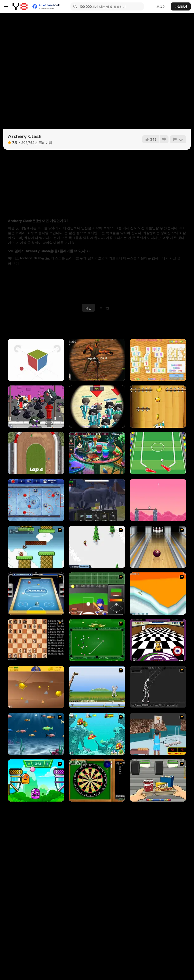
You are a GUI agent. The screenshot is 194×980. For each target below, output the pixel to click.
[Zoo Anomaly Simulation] (97, 500)
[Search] (75, 6)
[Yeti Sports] (97, 687)
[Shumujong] (158, 360)
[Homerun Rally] (97, 594)
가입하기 (181, 7)
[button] (13, 264)
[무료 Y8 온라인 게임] (20, 6)
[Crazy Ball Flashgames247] (36, 780)
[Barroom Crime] (97, 453)
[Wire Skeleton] (158, 687)
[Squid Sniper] (97, 407)
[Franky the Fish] (36, 734)
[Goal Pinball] (158, 453)
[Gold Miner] (36, 687)
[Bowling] (158, 547)
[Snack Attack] (158, 780)
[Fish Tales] (97, 734)
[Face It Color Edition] (36, 360)
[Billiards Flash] (97, 640)
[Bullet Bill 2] (36, 547)
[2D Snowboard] (97, 547)
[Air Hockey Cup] (36, 500)
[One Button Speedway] (36, 453)
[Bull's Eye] (97, 780)
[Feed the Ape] (158, 407)
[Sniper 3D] (97, 360)
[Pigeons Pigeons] (36, 407)
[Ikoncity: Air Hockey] (36, 594)
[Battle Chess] (36, 640)
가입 (88, 308)
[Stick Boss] (158, 500)
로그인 (161, 7)
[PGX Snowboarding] (158, 594)
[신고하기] (178, 139)
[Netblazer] (158, 734)
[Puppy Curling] (158, 640)
